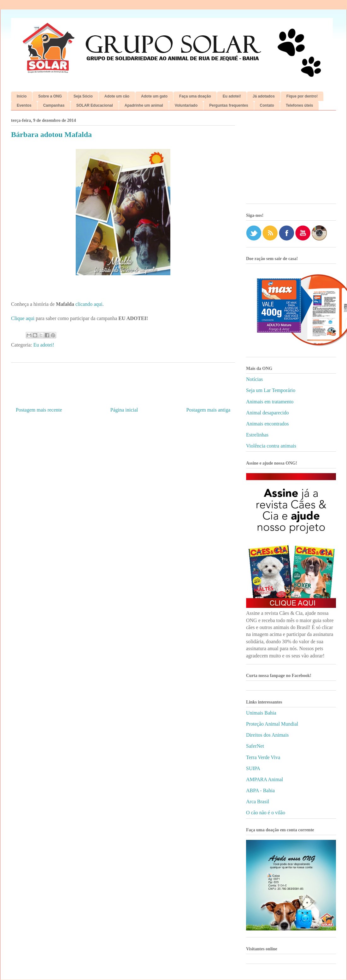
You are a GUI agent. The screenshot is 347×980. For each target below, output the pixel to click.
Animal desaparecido (268, 413)
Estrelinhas (257, 435)
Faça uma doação (195, 96)
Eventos (24, 105)
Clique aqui (23, 318)
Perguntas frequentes (229, 105)
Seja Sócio (83, 96)
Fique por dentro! (302, 96)
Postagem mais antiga (208, 410)
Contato (267, 105)
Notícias (254, 379)
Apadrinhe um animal (144, 105)
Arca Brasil (258, 802)
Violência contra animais (271, 446)
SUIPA (253, 768)
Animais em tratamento (270, 402)
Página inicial (124, 410)
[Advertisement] (291, 159)
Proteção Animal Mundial (272, 724)
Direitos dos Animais (267, 735)
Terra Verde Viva (263, 757)
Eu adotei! (232, 96)
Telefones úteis (299, 105)
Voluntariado (186, 105)
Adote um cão (117, 96)
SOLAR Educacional (95, 105)
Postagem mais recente (39, 410)
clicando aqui (89, 304)
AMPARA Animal (265, 779)
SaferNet (255, 746)
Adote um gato (154, 96)
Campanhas (54, 105)
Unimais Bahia (261, 713)
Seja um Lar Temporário (271, 390)
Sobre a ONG (50, 96)
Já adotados (264, 96)
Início (22, 96)
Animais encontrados (268, 424)
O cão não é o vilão (266, 813)
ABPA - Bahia (260, 790)
